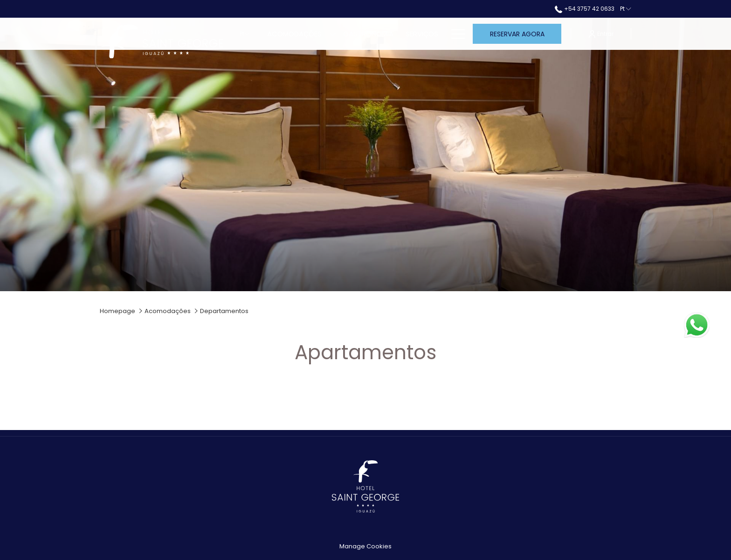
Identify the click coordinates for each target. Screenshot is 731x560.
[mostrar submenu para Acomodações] (333, 34)
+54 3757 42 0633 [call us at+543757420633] (584, 9)
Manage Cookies (365, 546)
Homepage (117, 311)
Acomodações (168, 311)
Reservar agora (517, 34)
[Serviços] (422, 34)
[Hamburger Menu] (455, 34)
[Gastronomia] (368, 34)
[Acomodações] (294, 34)
